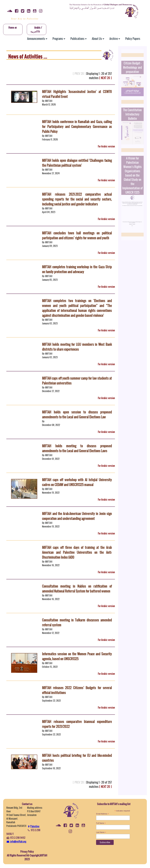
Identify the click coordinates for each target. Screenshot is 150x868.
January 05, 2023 (50, 280)
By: (43, 421)
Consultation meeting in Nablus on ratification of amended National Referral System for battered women (77, 589)
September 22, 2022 (51, 701)
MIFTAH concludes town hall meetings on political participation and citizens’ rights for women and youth (77, 236)
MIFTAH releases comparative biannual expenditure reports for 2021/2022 (77, 724)
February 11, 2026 (50, 139)
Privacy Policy (27, 852)
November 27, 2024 (51, 173)
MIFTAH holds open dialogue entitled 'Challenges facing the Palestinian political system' (77, 163)
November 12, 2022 (51, 633)
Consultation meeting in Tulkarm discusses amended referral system (77, 623)
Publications (78, 39)
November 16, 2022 (51, 565)
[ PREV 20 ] (79, 74)
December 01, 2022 (51, 459)
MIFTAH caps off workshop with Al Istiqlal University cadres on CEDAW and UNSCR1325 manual (77, 482)
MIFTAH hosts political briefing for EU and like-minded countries (77, 758)
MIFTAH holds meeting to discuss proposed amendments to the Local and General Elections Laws (77, 448)
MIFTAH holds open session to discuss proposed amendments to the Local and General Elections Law (77, 415)
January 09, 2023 (50, 246)
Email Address (102, 814)
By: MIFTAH (47, 101)
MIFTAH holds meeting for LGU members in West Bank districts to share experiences (77, 347)
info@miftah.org (16, 841)
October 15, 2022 (50, 667)
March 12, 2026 (49, 104)
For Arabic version (106, 146)
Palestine (33, 826)
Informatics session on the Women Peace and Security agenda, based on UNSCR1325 (77, 656)
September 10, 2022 (51, 768)
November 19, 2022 (51, 493)
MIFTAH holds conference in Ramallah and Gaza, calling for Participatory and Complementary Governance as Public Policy (77, 127)
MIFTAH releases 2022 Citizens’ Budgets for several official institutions (77, 690)
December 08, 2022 (51, 425)
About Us (98, 39)
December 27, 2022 (51, 391)
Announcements (37, 39)
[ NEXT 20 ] (105, 78)
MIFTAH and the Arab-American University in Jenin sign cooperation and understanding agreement (77, 516)
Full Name (101, 823)
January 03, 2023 (50, 323)
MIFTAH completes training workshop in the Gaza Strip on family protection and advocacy (77, 269)
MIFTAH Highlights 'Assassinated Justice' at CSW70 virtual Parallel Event (77, 94)
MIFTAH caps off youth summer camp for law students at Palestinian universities (77, 381)
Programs (59, 39)
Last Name (101, 832)
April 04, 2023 (49, 212)
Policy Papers (133, 39)
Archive (115, 39)
